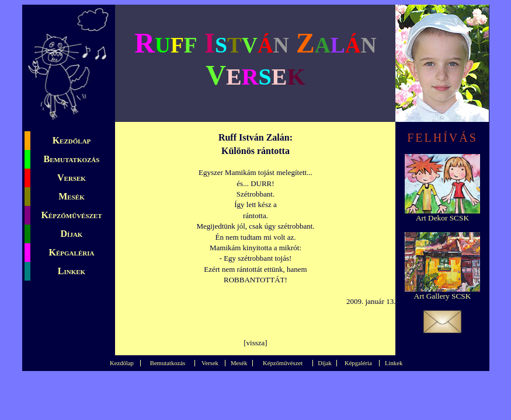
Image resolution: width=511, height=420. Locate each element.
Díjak (72, 234)
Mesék (71, 196)
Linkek (72, 271)
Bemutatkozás (72, 159)
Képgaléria (72, 252)
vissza (256, 343)
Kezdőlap (72, 140)
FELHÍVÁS (442, 138)
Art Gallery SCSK (443, 296)
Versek (72, 178)
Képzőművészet (71, 215)
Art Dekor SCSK (442, 218)
